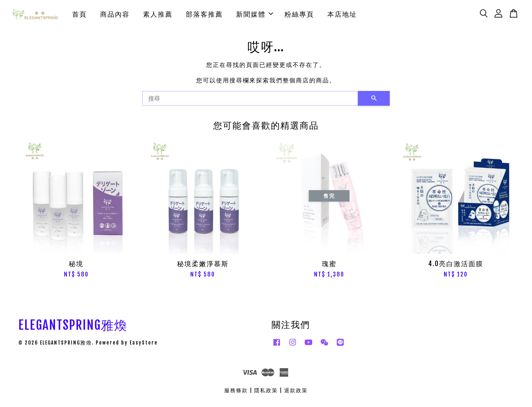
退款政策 (296, 392)
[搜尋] (250, 100)
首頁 (79, 15)
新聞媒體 (255, 15)
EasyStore (144, 344)
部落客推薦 (204, 15)
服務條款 (236, 392)
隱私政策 (266, 392)
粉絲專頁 (299, 15)
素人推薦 (158, 15)
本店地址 (342, 15)
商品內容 (115, 15)
